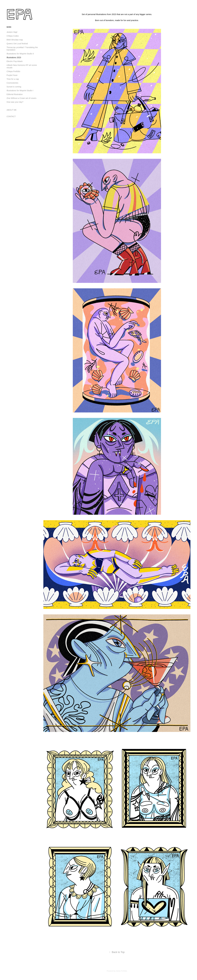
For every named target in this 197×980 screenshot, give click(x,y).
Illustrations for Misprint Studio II (20, 54)
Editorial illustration (15, 94)
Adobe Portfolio (121, 971)
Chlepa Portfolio (13, 71)
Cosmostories (12, 83)
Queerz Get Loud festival (17, 44)
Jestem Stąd (12, 32)
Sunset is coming (14, 87)
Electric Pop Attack (15, 61)
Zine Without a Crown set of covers (21, 98)
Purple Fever (12, 75)
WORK (9, 27)
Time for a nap (13, 79)
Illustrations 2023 (14, 57)
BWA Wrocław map (15, 40)
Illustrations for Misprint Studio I (20, 91)
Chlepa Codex (13, 36)
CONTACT (11, 116)
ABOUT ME (12, 110)
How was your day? (15, 102)
